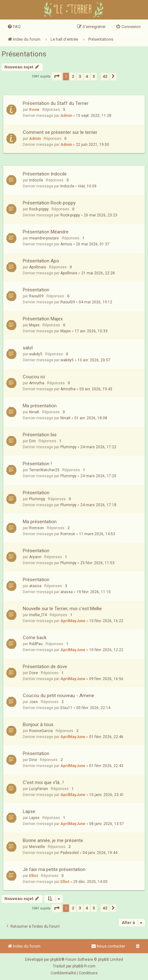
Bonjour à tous (38, 725)
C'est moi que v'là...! (43, 782)
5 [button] (94, 76)
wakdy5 (36, 354)
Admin (66, 116)
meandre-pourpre (44, 238)
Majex (34, 325)
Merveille (37, 847)
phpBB (56, 960)
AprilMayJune (73, 621)
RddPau (36, 644)
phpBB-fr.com (84, 966)
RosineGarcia (41, 731)
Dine (33, 760)
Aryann (35, 557)
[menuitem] (14, 27)
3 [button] (80, 76)
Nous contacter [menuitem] (108, 946)
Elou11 (66, 708)
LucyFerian (39, 789)
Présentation (36, 290)
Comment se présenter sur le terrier (60, 132)
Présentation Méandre (46, 232)
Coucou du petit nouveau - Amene (59, 696)
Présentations (24, 54)
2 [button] (73, 76)
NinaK (34, 412)
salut (28, 348)
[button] (57, 76)
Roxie (34, 110)
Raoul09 (36, 296)
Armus (66, 244)
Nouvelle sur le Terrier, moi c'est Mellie (62, 609)
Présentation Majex (43, 319)
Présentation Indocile (45, 174)
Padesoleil (70, 853)
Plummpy (68, 447)
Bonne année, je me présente (53, 840)
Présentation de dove (45, 667)
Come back (35, 638)
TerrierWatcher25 (44, 470)
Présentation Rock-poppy (49, 203)
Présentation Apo (41, 261)
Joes (34, 702)
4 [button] (87, 76)
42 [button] (105, 76)
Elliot (34, 876)
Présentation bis (40, 435)
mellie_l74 (38, 615)
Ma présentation (40, 406)
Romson (37, 528)
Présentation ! (37, 464)
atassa (35, 586)
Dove (34, 673)
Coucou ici (34, 377)
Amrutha (37, 383)
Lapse (29, 811)
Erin (32, 441)
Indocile (36, 180)
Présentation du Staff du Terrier (56, 103)
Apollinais (38, 267)
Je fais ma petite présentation (54, 869)
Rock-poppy (39, 209)
